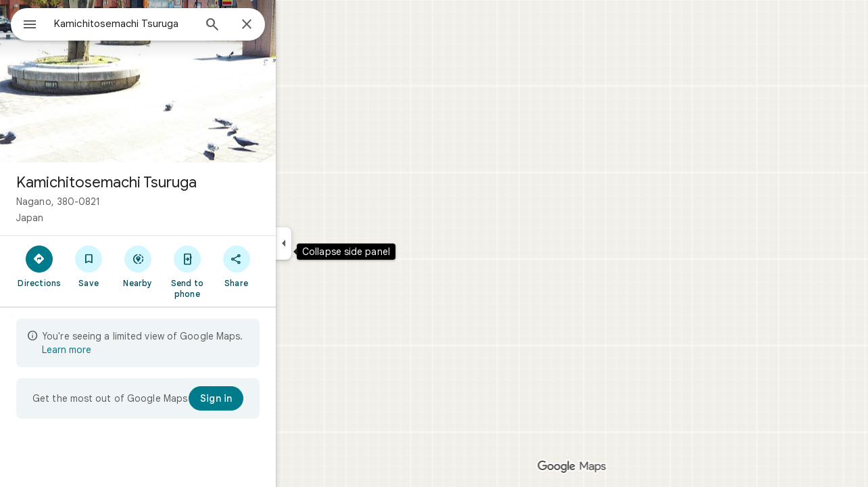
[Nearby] (187, 266)
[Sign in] (265, 398)
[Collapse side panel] (332, 243)
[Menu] (24, 23)
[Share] (285, 266)
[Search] (261, 26)
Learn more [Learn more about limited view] (115, 350)
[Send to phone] (236, 271)
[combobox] (159, 24)
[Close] (295, 25)
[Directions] (88, 266)
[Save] (138, 266)
